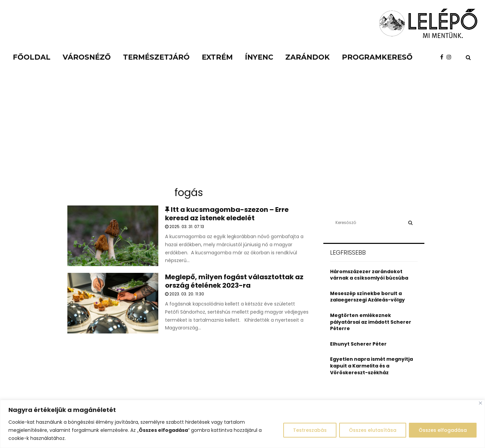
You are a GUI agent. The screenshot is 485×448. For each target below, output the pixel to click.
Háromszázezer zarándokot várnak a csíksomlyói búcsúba (369, 275)
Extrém (217, 57)
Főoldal (32, 57)
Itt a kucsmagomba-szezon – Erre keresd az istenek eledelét (227, 214)
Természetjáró (156, 57)
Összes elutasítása (373, 430)
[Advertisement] (243, 131)
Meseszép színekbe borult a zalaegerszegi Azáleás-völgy (367, 297)
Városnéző (87, 57)
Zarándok (308, 57)
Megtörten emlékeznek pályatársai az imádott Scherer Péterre (371, 322)
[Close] (480, 403)
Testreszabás (310, 430)
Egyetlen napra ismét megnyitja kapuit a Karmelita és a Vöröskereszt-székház (371, 366)
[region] (243, 424)
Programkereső (377, 57)
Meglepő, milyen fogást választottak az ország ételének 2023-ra (234, 281)
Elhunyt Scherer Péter (358, 344)
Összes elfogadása (443, 430)
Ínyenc (259, 57)
